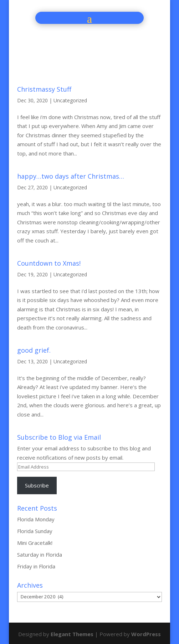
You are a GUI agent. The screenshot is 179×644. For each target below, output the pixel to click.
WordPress (146, 634)
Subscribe (37, 485)
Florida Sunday (35, 531)
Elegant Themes (72, 634)
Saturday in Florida (40, 554)
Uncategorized (70, 100)
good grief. (34, 350)
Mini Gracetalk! (35, 543)
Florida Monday (36, 519)
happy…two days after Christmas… (71, 176)
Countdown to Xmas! (49, 263)
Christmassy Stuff (44, 89)
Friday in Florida (36, 566)
